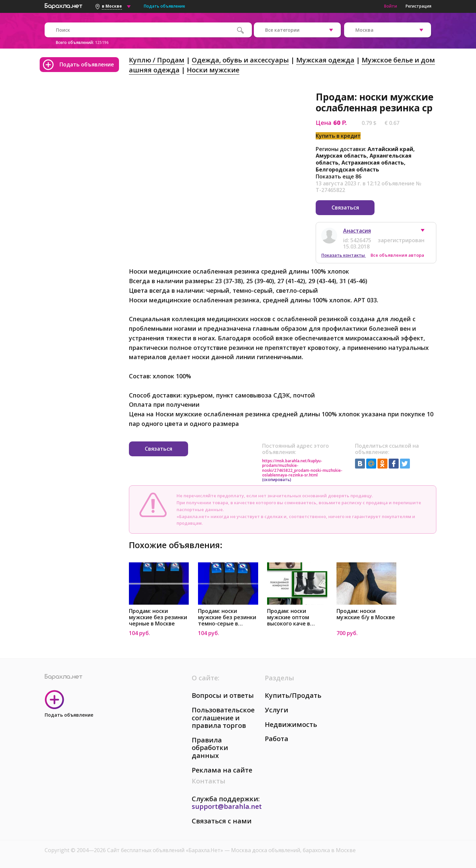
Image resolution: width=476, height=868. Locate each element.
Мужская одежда (325, 60)
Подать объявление (164, 6)
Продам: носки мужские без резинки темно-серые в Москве (227, 617)
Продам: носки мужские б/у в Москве (366, 614)
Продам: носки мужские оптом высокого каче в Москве (289, 617)
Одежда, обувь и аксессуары (240, 60)
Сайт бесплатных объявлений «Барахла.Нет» (166, 850)
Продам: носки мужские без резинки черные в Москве (158, 617)
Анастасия (357, 230)
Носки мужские (213, 70)
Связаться (345, 208)
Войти (391, 6)
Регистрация (418, 6)
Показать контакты (344, 255)
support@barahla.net (227, 806)
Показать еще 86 (338, 176)
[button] (426, 232)
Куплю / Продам (157, 60)
